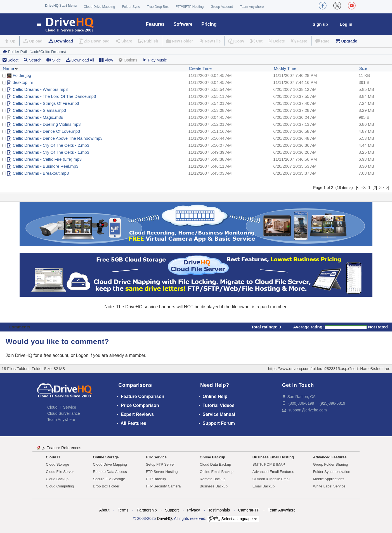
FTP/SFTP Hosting (190, 7)
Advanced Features (330, 457)
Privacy (193, 510)
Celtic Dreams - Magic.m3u (38, 117)
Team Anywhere (252, 7)
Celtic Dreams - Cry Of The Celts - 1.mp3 (51, 152)
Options (127, 60)
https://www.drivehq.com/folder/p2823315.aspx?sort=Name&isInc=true (329, 369)
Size (363, 68)
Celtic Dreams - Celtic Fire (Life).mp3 (47, 159)
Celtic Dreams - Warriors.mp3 (40, 89)
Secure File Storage (109, 479)
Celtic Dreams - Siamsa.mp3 (39, 110)
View (106, 60)
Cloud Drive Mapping (99, 7)
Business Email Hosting (273, 457)
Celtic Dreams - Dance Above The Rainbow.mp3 (58, 138)
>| (388, 188)
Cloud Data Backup (215, 464)
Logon (82, 355)
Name (10, 68)
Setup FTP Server (160, 464)
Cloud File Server (60, 472)
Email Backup (264, 486)
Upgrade (349, 41)
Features (155, 24)
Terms (123, 510)
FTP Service (156, 457)
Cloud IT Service (62, 407)
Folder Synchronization (332, 472)
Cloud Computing (60, 486)
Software (183, 24)
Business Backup (214, 486)
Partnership (147, 510)
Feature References (64, 448)
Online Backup (212, 457)
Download (64, 41)
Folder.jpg (22, 75)
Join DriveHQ (20, 355)
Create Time (200, 68)
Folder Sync (131, 7)
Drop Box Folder (106, 486)
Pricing (209, 24)
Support (172, 510)
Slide (54, 60)
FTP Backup (156, 479)
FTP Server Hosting (162, 472)
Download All (80, 60)
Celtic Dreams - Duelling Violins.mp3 (47, 124)
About (104, 510)
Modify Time (285, 68)
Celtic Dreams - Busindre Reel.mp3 (45, 166)
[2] (375, 188)
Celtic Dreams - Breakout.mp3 (41, 173)
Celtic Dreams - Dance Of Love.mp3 (46, 131)
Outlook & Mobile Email (271, 479)
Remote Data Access (110, 472)
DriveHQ (164, 518)
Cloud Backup (57, 479)
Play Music (155, 60)
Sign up (320, 24)
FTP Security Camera (163, 486)
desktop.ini (23, 82)
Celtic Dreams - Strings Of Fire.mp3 (46, 103)
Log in (346, 24)
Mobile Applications (329, 479)
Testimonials (219, 510)
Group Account (222, 7)
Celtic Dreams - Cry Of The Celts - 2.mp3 (51, 145)
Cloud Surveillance (64, 413)
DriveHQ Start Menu (61, 6)
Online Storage (106, 457)
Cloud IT (53, 457)
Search (32, 60)
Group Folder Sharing (331, 464)
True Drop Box (158, 7)
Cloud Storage (57, 464)
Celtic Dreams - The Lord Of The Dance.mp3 (54, 96)
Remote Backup (213, 479)
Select (13, 60)
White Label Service (329, 486)
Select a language (233, 519)
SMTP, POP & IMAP (269, 464)
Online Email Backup (217, 472)
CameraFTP (249, 510)
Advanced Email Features (273, 472)
